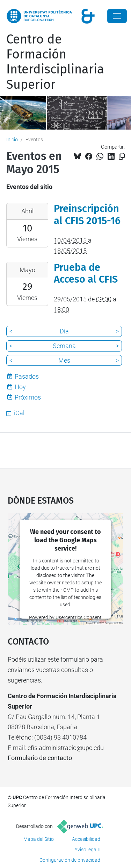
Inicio (12, 140)
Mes (64, 360)
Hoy (20, 387)
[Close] (117, 16)
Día (64, 331)
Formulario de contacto (40, 758)
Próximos (28, 397)
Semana (64, 346)
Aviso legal (86, 850)
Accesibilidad (86, 839)
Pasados (27, 376)
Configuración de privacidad (70, 860)
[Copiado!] (122, 156)
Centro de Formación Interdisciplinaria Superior (55, 62)
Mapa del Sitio (39, 839)
